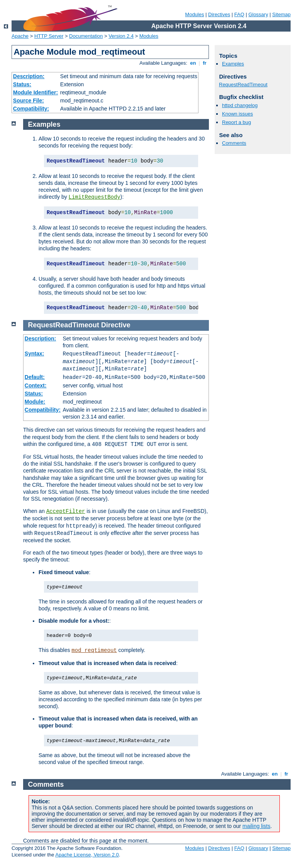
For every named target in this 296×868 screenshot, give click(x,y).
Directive (116, 325)
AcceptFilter (66, 511)
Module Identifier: (36, 92)
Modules (194, 14)
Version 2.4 (121, 36)
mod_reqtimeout (94, 650)
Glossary (258, 14)
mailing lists (256, 826)
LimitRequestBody (94, 197)
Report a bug (236, 122)
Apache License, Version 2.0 (87, 855)
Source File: (29, 101)
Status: (22, 84)
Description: (29, 76)
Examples (233, 64)
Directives (219, 14)
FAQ (239, 14)
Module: (35, 402)
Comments (234, 143)
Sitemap (281, 14)
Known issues (237, 114)
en (193, 63)
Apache (20, 36)
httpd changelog (240, 105)
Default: (35, 377)
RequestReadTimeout (243, 85)
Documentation (86, 36)
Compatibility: (31, 109)
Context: (36, 385)
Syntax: (34, 354)
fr (205, 63)
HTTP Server (49, 36)
